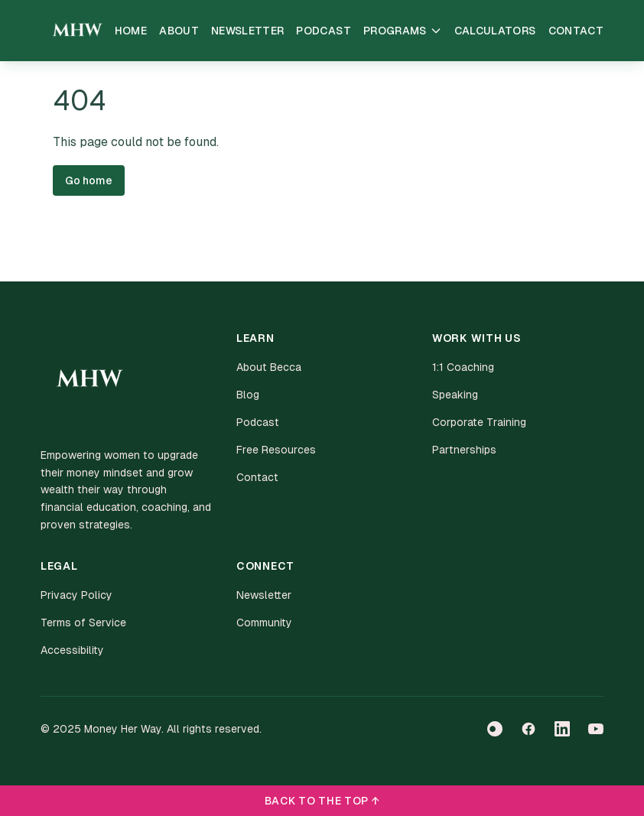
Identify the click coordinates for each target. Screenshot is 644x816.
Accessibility (72, 650)
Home (131, 31)
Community (264, 623)
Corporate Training (479, 422)
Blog (248, 395)
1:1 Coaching (463, 367)
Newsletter (248, 31)
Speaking (455, 395)
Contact (576, 31)
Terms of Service (83, 623)
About (179, 31)
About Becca (269, 367)
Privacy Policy (76, 595)
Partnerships (464, 450)
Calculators (495, 31)
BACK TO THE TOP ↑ (322, 801)
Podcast (323, 31)
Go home (89, 180)
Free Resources (276, 450)
